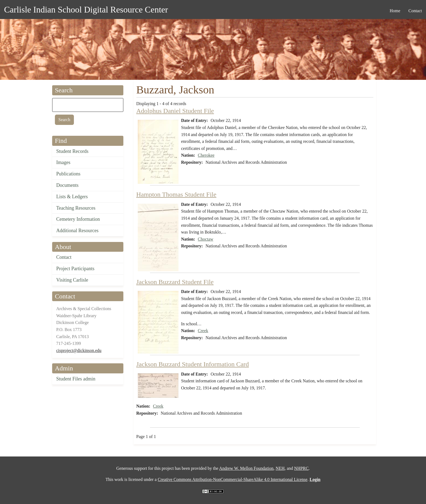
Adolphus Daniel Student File (175, 111)
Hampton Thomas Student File (176, 194)
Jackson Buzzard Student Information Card (193, 364)
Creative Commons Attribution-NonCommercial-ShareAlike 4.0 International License (232, 479)
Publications (68, 174)
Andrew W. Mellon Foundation (246, 468)
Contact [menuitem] (415, 11)
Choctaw (206, 239)
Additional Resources (77, 231)
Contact (64, 257)
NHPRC (301, 468)
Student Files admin (76, 379)
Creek (203, 331)
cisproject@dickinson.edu (79, 350)
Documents (67, 185)
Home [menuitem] (395, 11)
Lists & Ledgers (72, 197)
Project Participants (75, 269)
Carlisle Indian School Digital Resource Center (86, 10)
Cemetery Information (78, 219)
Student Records (72, 151)
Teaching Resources (76, 208)
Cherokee (206, 155)
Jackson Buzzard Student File (175, 282)
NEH (280, 468)
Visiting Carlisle (72, 280)
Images (63, 162)
